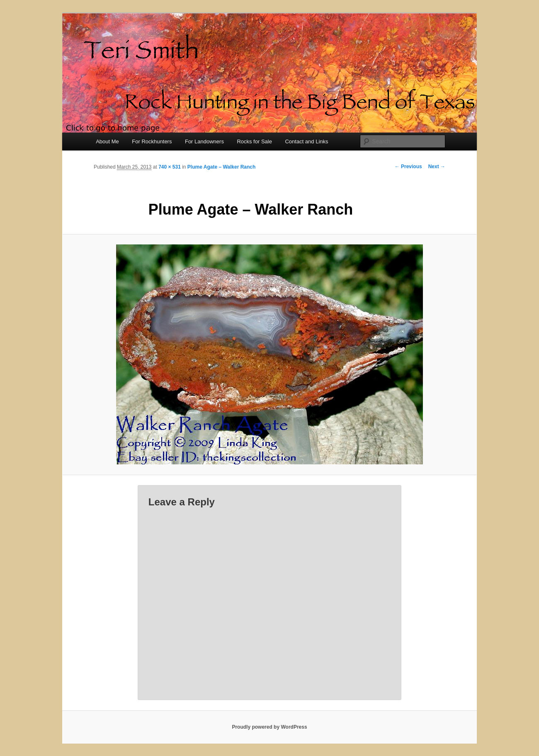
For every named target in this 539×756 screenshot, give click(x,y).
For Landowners (204, 141)
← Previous (408, 167)
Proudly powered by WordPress (269, 727)
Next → (437, 167)
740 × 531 (170, 167)
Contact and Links (306, 141)
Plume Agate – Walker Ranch (222, 167)
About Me (107, 141)
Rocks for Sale (254, 141)
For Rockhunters (152, 141)
